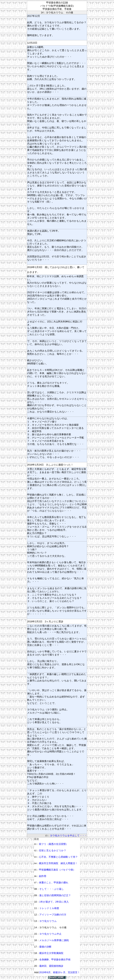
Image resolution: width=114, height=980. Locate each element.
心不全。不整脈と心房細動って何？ (58, 857)
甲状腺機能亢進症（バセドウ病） (57, 870)
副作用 (43, 876)
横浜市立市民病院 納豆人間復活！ (58, 863)
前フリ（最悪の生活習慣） (54, 844)
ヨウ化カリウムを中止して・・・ (68, 836)
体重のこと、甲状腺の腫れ (54, 883)
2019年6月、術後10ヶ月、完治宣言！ (59, 972)
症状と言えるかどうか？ (53, 850)
